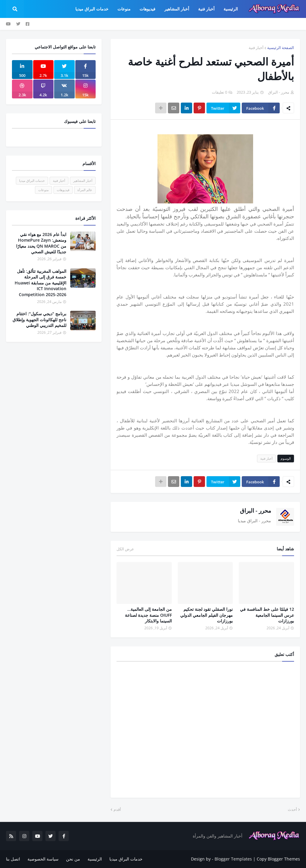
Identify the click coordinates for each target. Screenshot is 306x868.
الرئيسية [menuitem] (231, 9)
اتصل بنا (13, 859)
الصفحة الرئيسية (281, 48)
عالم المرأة (85, 190)
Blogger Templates (233, 859)
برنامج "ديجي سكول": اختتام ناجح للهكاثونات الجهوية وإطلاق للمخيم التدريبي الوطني (39, 319)
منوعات (43, 190)
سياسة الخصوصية (43, 859)
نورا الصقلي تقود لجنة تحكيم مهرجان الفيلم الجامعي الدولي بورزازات (206, 615)
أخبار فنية (256, 48)
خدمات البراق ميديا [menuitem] (92, 9)
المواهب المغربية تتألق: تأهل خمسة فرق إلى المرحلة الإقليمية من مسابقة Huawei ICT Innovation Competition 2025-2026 (40, 283)
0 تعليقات (219, 92)
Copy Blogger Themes (278, 859)
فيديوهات (63, 190)
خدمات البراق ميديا (32, 181)
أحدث (292, 809)
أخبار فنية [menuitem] (206, 9)
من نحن (73, 859)
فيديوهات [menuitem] (147, 9)
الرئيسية (95, 859)
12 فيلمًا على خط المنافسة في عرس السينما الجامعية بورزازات (267, 615)
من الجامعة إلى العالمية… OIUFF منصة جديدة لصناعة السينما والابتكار (148, 615)
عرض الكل (125, 549)
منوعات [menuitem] (124, 9)
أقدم (117, 809)
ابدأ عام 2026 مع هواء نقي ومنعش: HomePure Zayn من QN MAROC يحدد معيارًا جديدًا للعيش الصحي (41, 243)
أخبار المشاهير (83, 181)
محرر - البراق (255, 511)
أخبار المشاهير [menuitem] (177, 9)
